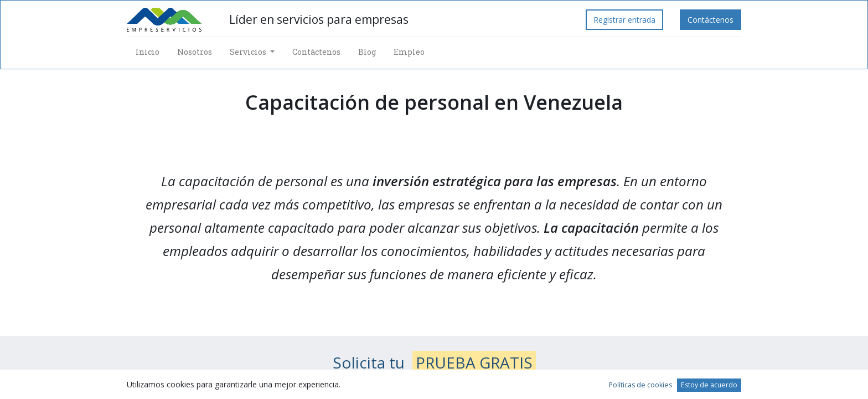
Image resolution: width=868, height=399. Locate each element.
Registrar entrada (624, 20)
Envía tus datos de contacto (435, 388)
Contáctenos (711, 20)
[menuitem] (148, 52)
